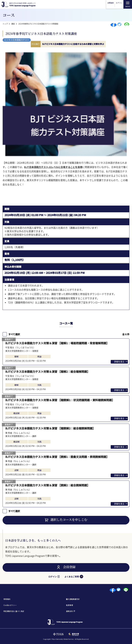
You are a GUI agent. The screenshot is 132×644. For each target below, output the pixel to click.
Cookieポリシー (10, 605)
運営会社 (69, 611)
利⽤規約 (7, 599)
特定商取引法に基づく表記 (14, 611)
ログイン (119, 3)
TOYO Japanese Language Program (22, 4)
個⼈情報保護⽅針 (73, 599)
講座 (13, 24)
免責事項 (69, 605)
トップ (5, 24)
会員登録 (111, 3)
